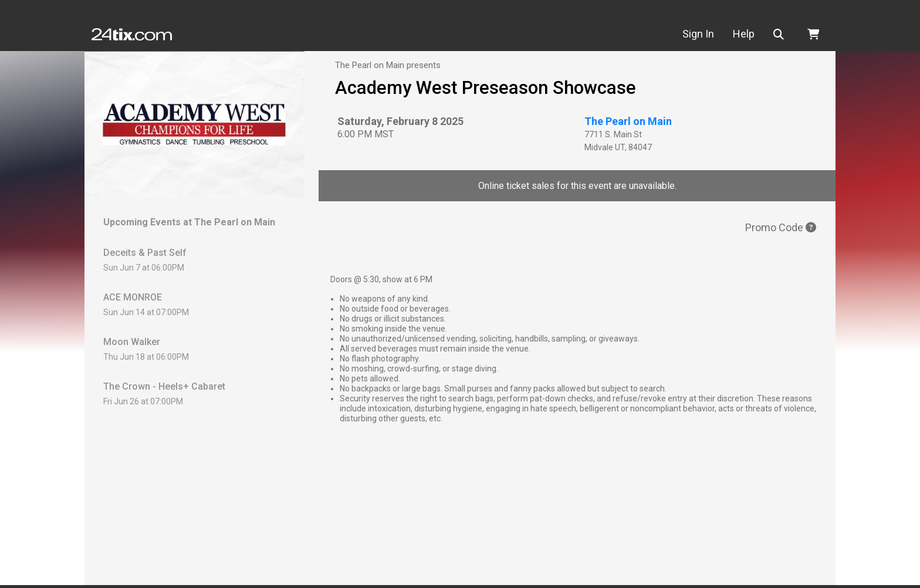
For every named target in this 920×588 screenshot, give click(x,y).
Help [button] (744, 34)
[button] (781, 34)
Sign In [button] (698, 34)
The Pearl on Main (628, 121)
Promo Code (781, 227)
